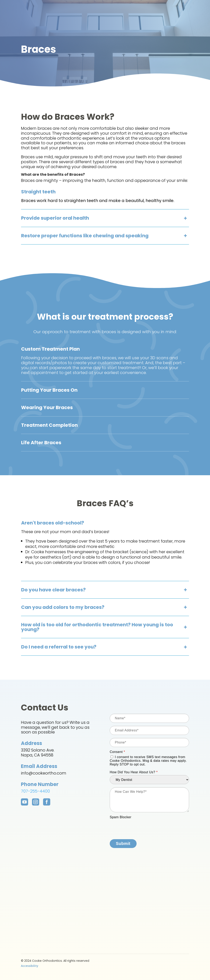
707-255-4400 (35, 791)
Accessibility (30, 966)
